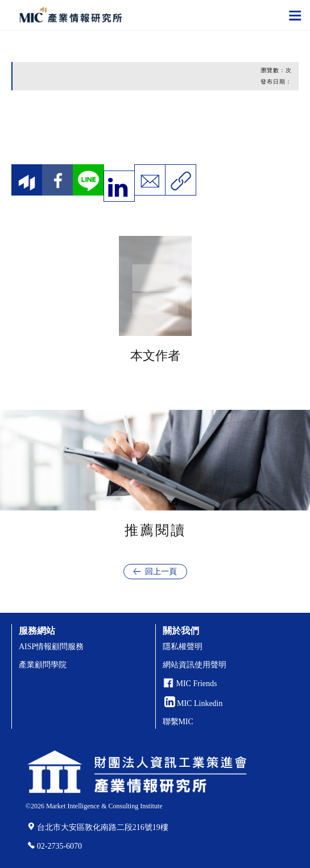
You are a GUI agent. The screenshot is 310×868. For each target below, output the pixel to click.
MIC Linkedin (194, 703)
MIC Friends (197, 684)
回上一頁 (161, 572)
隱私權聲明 (183, 647)
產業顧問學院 (43, 665)
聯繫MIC (178, 722)
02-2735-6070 (59, 846)
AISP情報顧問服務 (51, 647)
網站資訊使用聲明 (195, 665)
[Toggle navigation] (295, 15)
